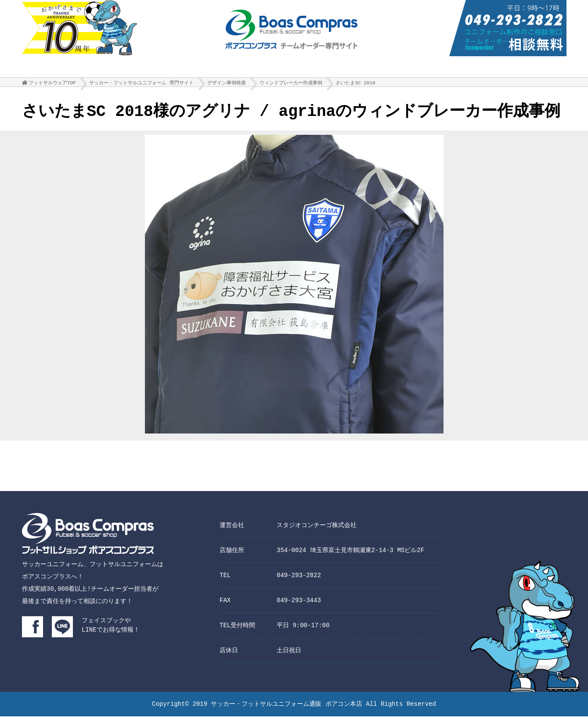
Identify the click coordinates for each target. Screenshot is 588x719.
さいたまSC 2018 (355, 85)
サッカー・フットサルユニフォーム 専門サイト (141, 85)
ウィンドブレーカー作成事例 (291, 85)
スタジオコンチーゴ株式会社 (317, 528)
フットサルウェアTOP (52, 85)
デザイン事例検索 (227, 85)
